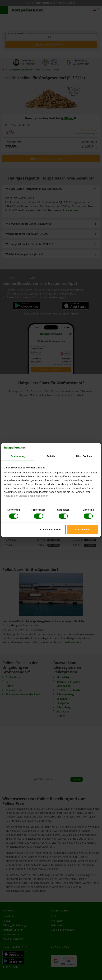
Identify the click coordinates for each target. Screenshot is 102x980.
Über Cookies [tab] (84, 456)
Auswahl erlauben (50, 529)
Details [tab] (51, 456)
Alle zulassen (83, 529)
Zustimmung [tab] (18, 456)
